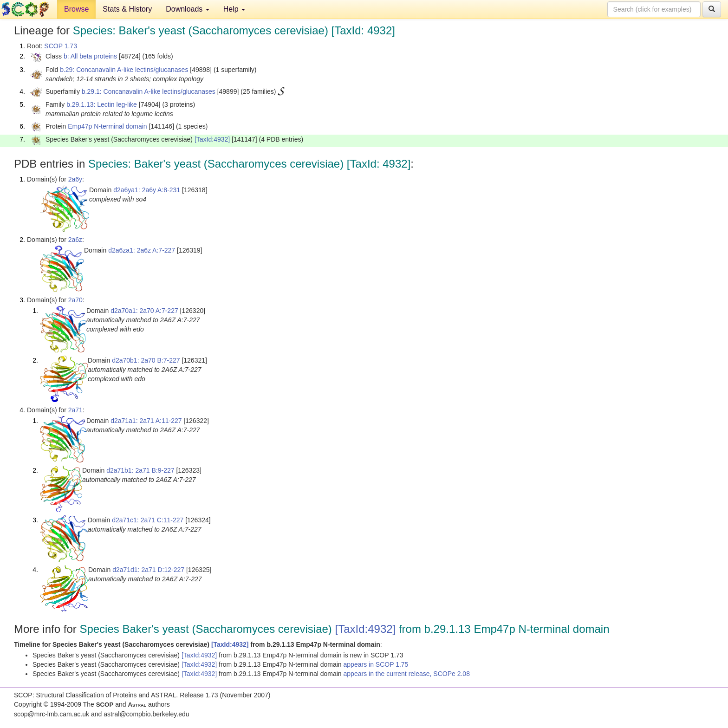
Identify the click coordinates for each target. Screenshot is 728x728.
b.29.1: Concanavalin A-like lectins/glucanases (149, 91)
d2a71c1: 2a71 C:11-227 (148, 520)
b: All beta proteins (90, 56)
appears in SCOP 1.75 (376, 664)
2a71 (75, 410)
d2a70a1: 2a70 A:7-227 (144, 311)
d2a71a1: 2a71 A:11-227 (146, 421)
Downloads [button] (188, 9)
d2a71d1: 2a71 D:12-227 (148, 570)
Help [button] (234, 9)
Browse (76, 9)
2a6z (75, 240)
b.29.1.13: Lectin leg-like (102, 104)
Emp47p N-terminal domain (107, 126)
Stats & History (127, 9)
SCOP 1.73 (61, 46)
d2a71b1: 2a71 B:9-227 (140, 470)
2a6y (75, 179)
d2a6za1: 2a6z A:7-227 (142, 250)
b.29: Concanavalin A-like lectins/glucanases (124, 70)
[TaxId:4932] (212, 139)
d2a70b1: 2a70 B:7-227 (146, 360)
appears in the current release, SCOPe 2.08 (407, 674)
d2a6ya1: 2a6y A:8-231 (147, 190)
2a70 (75, 300)
